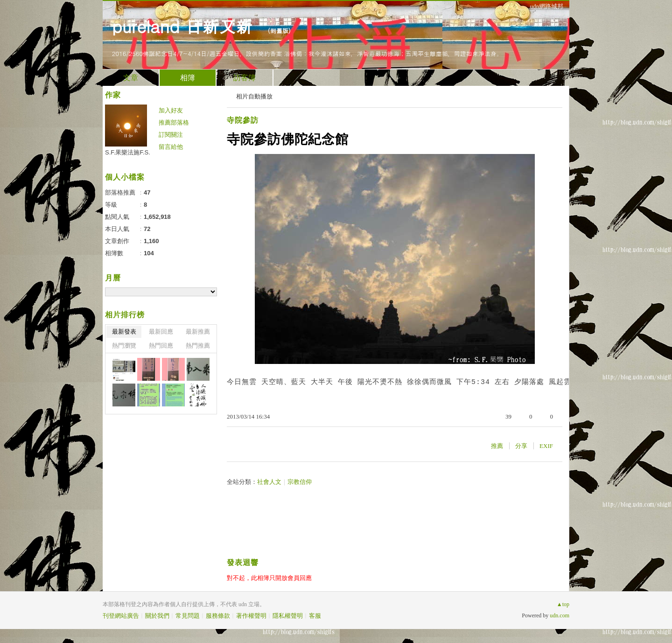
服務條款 (218, 616)
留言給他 (171, 147)
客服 (315, 616)
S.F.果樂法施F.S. (128, 152)
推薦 (497, 446)
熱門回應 (161, 346)
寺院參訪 (243, 120)
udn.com (560, 615)
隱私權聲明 (288, 616)
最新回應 (161, 332)
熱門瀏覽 (124, 346)
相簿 (188, 78)
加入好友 (171, 110)
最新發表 (124, 332)
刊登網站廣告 (121, 616)
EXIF (546, 446)
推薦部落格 (174, 122)
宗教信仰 (300, 482)
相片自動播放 (254, 96)
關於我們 (157, 616)
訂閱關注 (171, 135)
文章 (131, 78)
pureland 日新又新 (185, 26)
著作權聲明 (251, 616)
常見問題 (188, 616)
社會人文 (269, 482)
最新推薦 (198, 332)
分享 (521, 446)
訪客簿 (245, 78)
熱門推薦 (198, 346)
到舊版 (279, 31)
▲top (563, 604)
